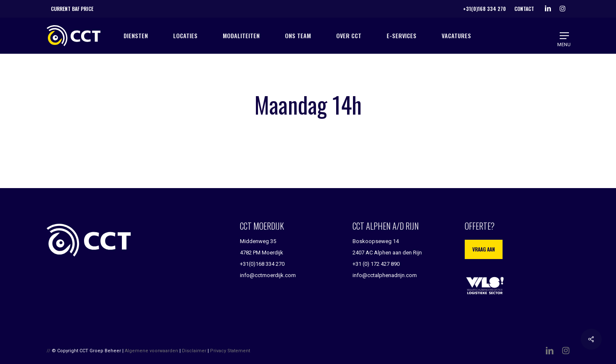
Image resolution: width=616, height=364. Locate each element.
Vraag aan (484, 249)
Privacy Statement (230, 351)
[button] (565, 36)
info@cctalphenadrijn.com (385, 275)
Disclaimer (194, 351)
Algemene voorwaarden (151, 351)
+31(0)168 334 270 (262, 264)
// (49, 351)
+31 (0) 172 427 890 (376, 264)
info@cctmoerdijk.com (268, 275)
